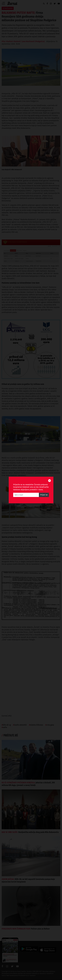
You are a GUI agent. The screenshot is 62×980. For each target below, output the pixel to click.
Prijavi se (44, 495)
